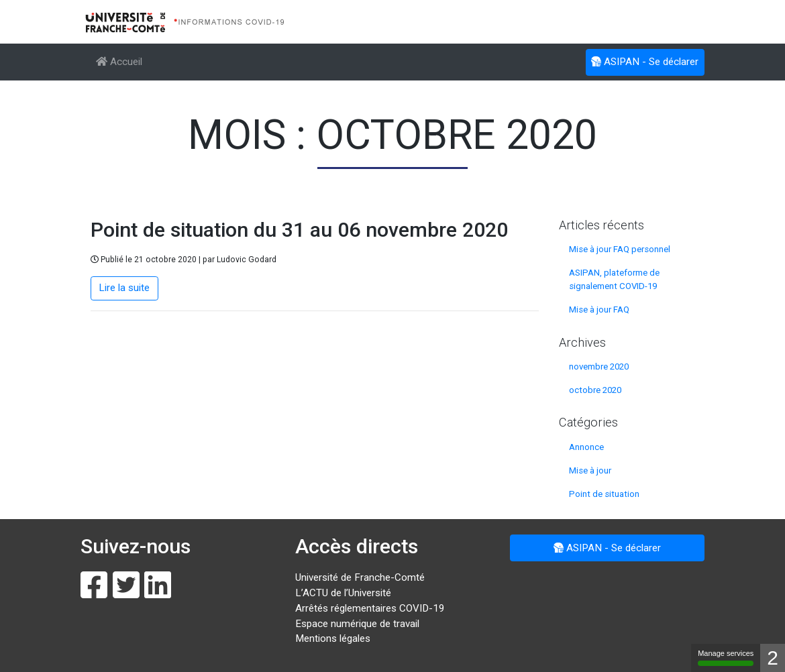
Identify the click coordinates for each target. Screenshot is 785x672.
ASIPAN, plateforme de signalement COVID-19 (614, 279)
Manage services (726, 658)
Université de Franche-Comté (360, 577)
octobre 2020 (595, 390)
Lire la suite (124, 288)
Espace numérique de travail (357, 624)
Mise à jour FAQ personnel (620, 249)
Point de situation (604, 494)
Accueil (119, 62)
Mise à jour (590, 470)
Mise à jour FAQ (599, 310)
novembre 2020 (599, 367)
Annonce (586, 447)
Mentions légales (333, 638)
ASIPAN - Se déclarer (645, 61)
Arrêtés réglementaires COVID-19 (370, 608)
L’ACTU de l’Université (343, 593)
